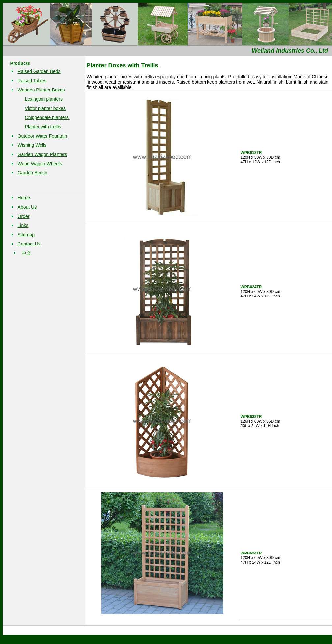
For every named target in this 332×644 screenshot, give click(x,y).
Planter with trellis (43, 127)
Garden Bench (33, 173)
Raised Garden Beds (39, 71)
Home (24, 198)
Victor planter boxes (45, 108)
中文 (26, 253)
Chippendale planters (47, 117)
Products (20, 63)
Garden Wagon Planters (42, 154)
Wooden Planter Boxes (41, 90)
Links (23, 225)
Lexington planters (44, 99)
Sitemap (26, 235)
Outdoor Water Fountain (42, 136)
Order (24, 216)
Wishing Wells (32, 145)
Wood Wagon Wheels (40, 164)
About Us (27, 207)
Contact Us (29, 244)
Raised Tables (32, 81)
